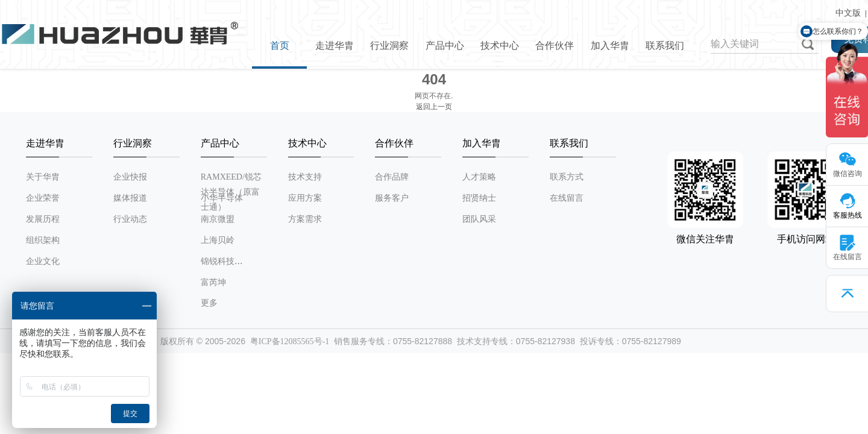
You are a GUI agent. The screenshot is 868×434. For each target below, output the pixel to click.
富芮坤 (213, 282)
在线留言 (567, 198)
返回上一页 (434, 107)
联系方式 (567, 177)
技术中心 (500, 46)
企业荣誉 (43, 198)
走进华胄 (335, 46)
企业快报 (130, 177)
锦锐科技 (218, 261)
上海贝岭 (218, 240)
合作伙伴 (555, 46)
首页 (280, 46)
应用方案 (305, 198)
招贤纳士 (479, 198)
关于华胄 (43, 177)
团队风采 (479, 219)
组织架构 (43, 240)
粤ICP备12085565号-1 (290, 341)
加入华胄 (610, 46)
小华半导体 (222, 198)
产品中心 (445, 46)
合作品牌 (392, 177)
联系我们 (665, 46)
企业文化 (43, 261)
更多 (209, 303)
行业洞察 (389, 46)
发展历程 (43, 219)
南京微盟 (218, 219)
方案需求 (305, 219)
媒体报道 (130, 198)
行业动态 (130, 219)
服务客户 (392, 198)
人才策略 (479, 177)
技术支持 (305, 177)
